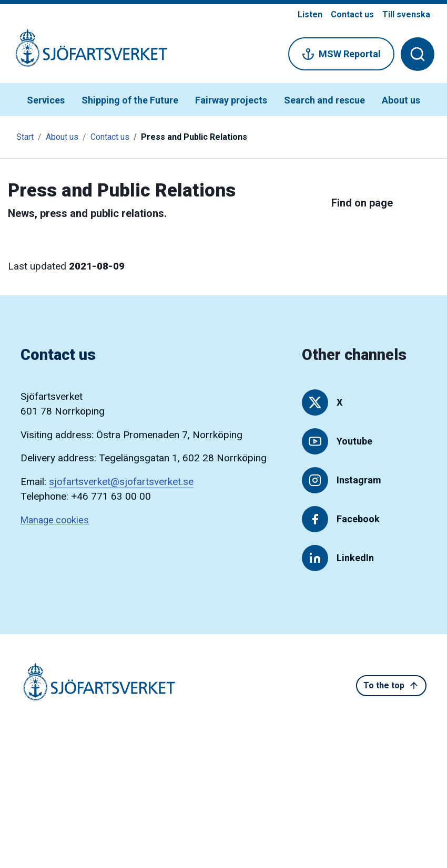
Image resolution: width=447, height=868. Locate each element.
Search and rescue (324, 100)
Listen (310, 14)
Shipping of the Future (130, 100)
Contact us (352, 14)
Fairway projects (231, 100)
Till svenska (406, 14)
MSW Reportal (341, 54)
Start (25, 137)
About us (401, 100)
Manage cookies (55, 520)
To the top (391, 686)
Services (46, 100)
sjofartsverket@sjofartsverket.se (121, 482)
